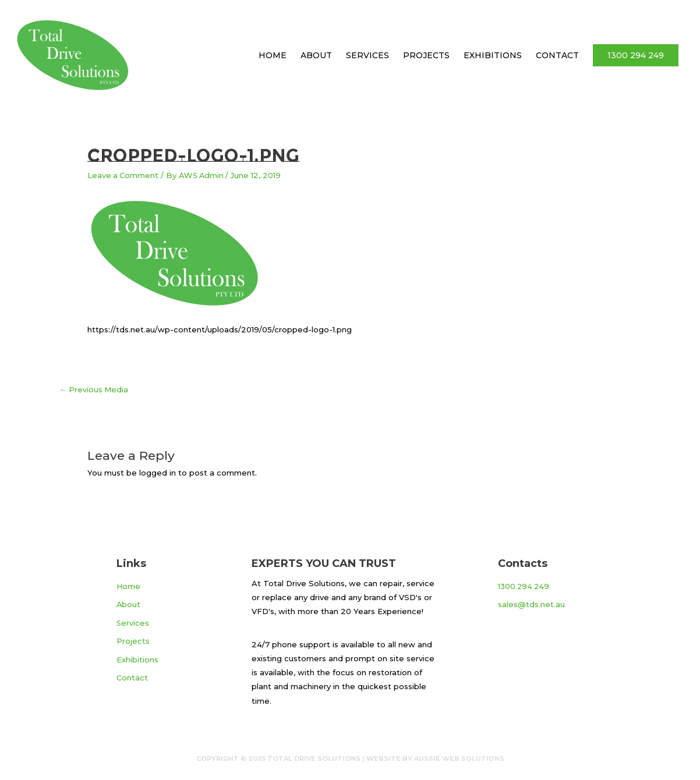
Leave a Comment (123, 175)
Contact (557, 55)
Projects (426, 55)
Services (367, 55)
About (316, 55)
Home (273, 55)
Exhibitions (493, 55)
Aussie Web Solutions (459, 758)
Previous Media (94, 389)
